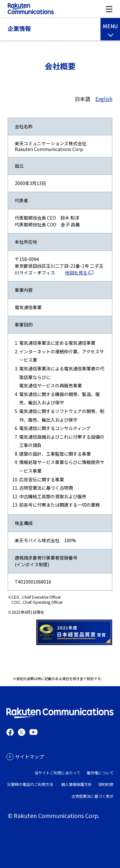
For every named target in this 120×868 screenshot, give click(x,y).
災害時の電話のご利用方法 (30, 784)
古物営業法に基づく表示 (92, 796)
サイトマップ (29, 757)
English (104, 99)
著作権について (100, 773)
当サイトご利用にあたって (57, 773)
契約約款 (106, 784)
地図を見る (76, 273)
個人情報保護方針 (76, 784)
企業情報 (19, 28)
